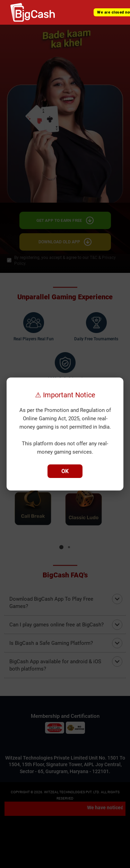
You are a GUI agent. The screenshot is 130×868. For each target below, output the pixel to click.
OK (65, 471)
